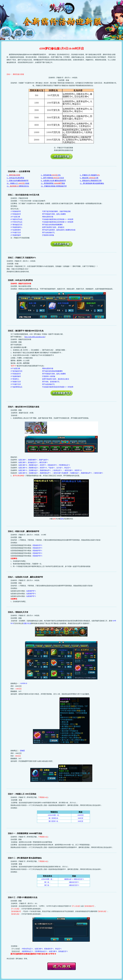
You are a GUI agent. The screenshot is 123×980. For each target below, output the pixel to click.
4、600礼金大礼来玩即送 (15, 178)
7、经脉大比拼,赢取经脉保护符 (18, 181)
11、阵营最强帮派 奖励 (53, 183)
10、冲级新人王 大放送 (18, 183)
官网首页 (19, 32)
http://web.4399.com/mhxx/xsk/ (35, 337)
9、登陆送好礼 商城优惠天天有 (91, 181)
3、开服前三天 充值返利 (90, 175)
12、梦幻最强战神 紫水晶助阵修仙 (92, 183)
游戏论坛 (30, 32)
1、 (13, 175)
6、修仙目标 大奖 (89, 178)
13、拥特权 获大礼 (18, 186)
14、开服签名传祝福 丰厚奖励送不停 (54, 186)
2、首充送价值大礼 (51, 175)
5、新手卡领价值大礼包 (52, 178)
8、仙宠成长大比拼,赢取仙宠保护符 (53, 181)
